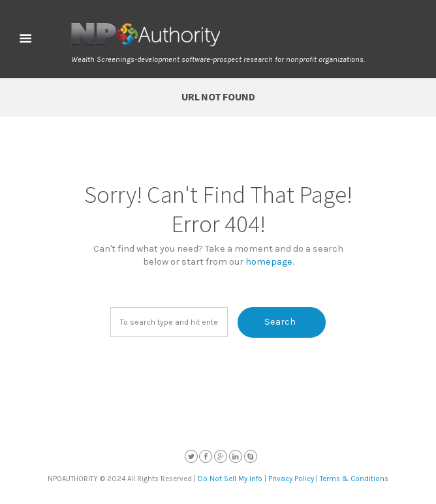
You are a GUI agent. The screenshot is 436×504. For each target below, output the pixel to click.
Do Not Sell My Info (230, 479)
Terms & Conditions (354, 479)
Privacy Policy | (293, 479)
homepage (269, 262)
